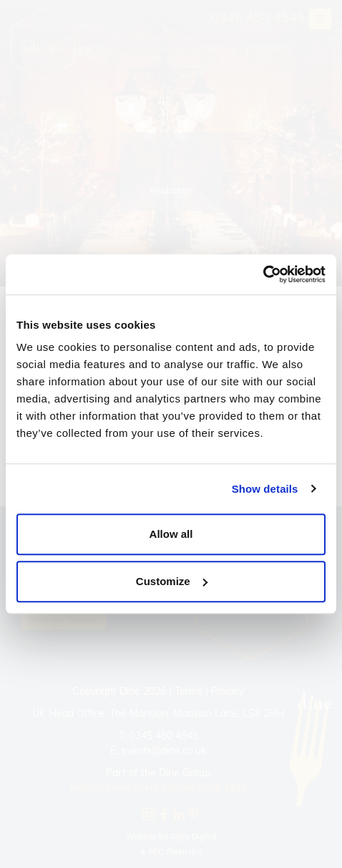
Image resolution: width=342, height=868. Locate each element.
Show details (265, 489)
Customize (172, 581)
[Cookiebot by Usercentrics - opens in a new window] (263, 274)
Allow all (171, 534)
